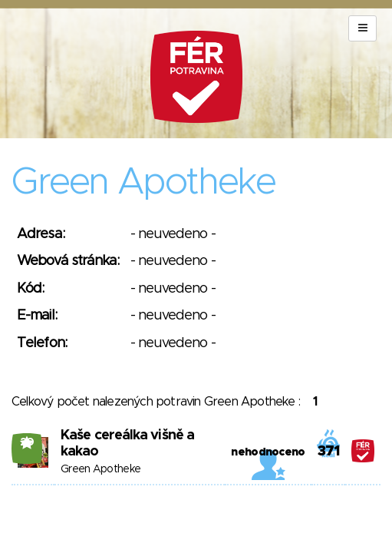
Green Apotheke (100, 469)
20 (27, 442)
